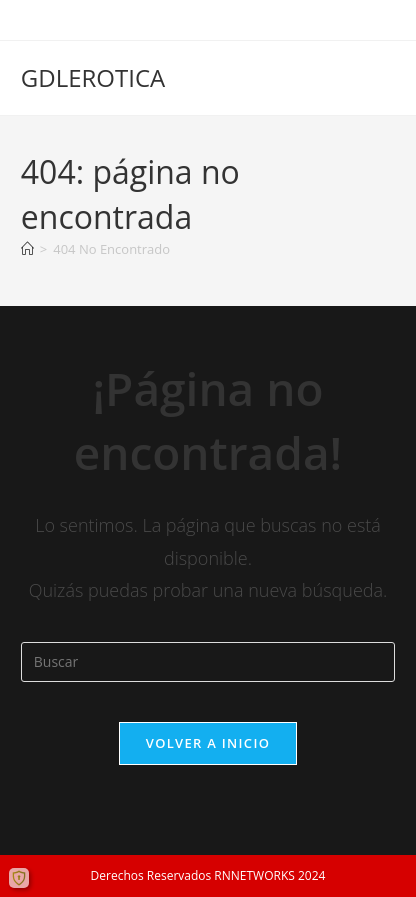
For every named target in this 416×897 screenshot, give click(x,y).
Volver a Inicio (208, 743)
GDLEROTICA (93, 77)
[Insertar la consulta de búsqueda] (208, 662)
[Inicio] (27, 249)
